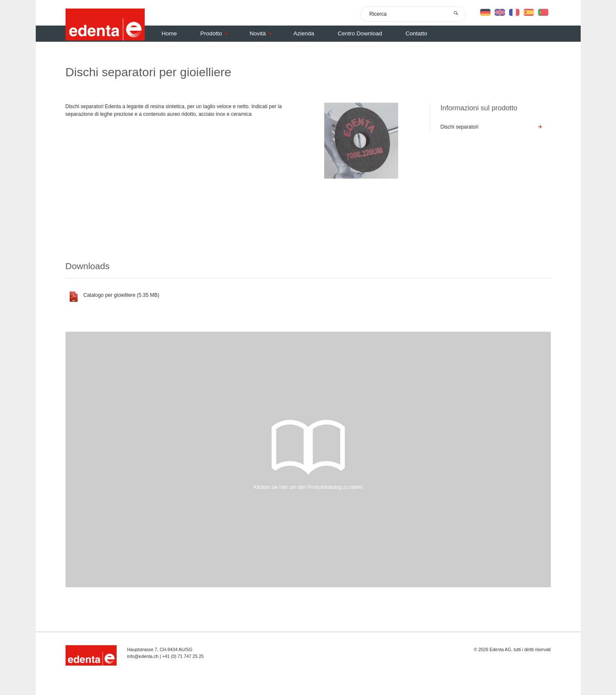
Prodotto (217, 33)
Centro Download (360, 33)
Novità (263, 33)
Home (169, 33)
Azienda (304, 33)
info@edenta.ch (143, 656)
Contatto (416, 33)
